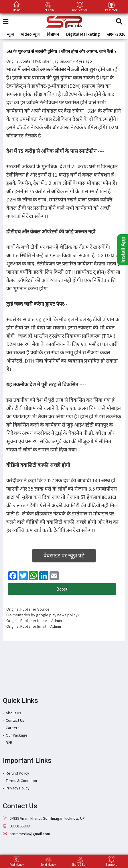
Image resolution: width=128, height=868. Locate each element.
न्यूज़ (10, 34)
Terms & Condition (21, 781)
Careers (13, 728)
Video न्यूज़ (30, 34)
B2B (9, 743)
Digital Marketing (83, 34)
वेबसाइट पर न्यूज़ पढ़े (64, 555)
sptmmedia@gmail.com (30, 834)
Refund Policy (17, 773)
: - (72, 61)
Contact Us (15, 720)
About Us (13, 713)
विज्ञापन (53, 34)
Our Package (17, 735)
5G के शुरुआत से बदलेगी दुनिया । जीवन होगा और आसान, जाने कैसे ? (61, 51)
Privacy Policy (18, 788)
